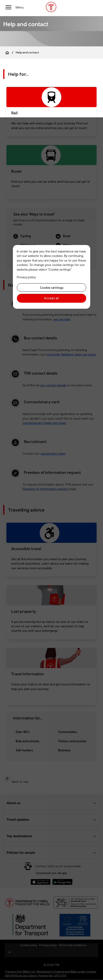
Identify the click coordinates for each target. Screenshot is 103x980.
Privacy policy (26, 277)
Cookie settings (52, 288)
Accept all (52, 298)
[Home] (7, 53)
